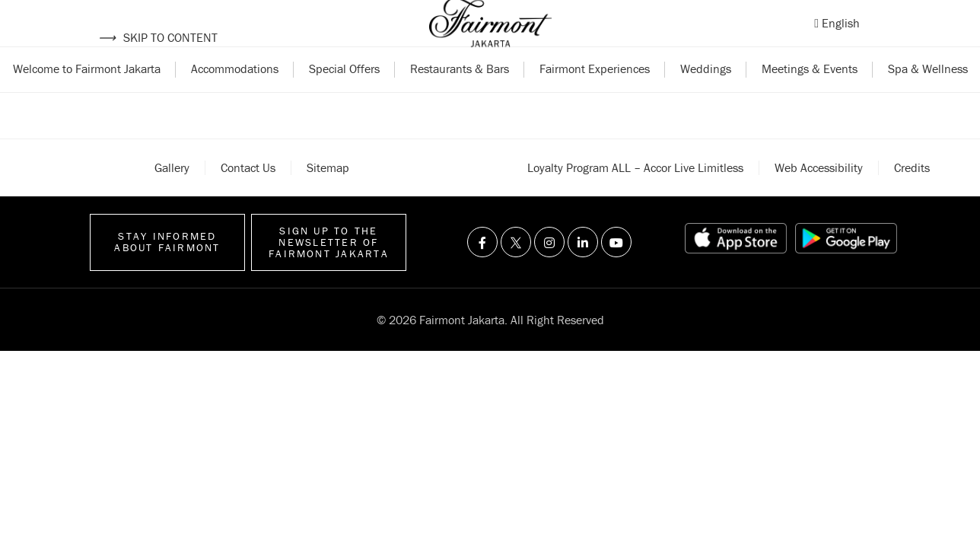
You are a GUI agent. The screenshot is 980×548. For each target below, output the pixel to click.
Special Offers (344, 97)
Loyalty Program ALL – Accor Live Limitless (635, 196)
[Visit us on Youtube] (616, 272)
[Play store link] (846, 268)
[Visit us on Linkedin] (583, 272)
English (841, 37)
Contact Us (248, 196)
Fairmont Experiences (595, 97)
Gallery (172, 196)
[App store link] (736, 268)
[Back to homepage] (490, 38)
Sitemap (328, 196)
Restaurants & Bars (460, 97)
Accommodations (235, 97)
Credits (912, 196)
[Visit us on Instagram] (549, 272)
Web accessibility (819, 196)
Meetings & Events (810, 97)
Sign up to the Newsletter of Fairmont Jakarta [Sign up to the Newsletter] (329, 271)
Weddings (706, 97)
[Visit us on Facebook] (482, 272)
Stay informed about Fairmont (167, 271)
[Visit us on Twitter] (516, 272)
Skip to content (158, 37)
